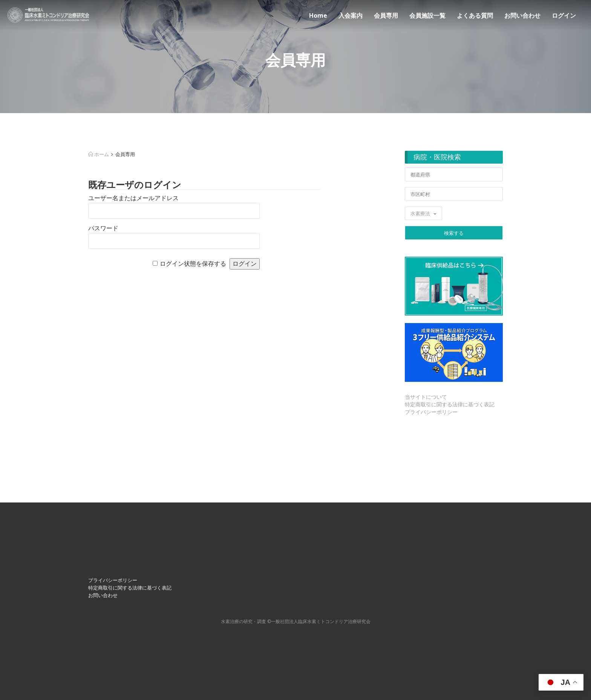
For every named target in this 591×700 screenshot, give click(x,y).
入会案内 (351, 15)
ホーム (99, 154)
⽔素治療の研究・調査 (243, 621)
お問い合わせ (522, 15)
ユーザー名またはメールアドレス (133, 198)
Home (318, 15)
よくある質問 (475, 15)
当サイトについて (426, 397)
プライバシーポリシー (431, 412)
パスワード (103, 228)
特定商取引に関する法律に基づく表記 (450, 404)
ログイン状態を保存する (193, 264)
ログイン (564, 15)
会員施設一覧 (427, 15)
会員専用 (386, 15)
